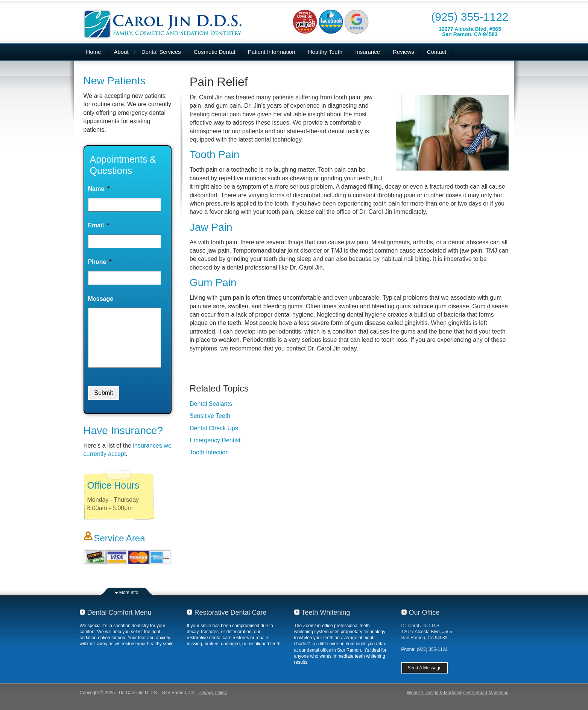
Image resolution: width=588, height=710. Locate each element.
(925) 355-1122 (470, 17)
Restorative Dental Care (231, 612)
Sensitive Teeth (210, 416)
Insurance (368, 52)
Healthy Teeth (325, 52)
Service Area (120, 538)
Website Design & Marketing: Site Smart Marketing (458, 693)
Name (99, 189)
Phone (100, 262)
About (121, 52)
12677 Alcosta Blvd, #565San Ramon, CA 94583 (470, 32)
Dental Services (161, 52)
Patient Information (272, 52)
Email (99, 225)
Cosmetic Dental (214, 52)
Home (94, 52)
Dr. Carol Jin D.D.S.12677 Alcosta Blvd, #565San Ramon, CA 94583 (427, 632)
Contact (437, 52)
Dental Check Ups (214, 428)
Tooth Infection (209, 452)
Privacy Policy (213, 693)
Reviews (403, 52)
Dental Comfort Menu (119, 612)
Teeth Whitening (326, 612)
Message (101, 299)
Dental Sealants (211, 404)
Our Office (424, 612)
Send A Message (425, 668)
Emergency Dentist (215, 440)
